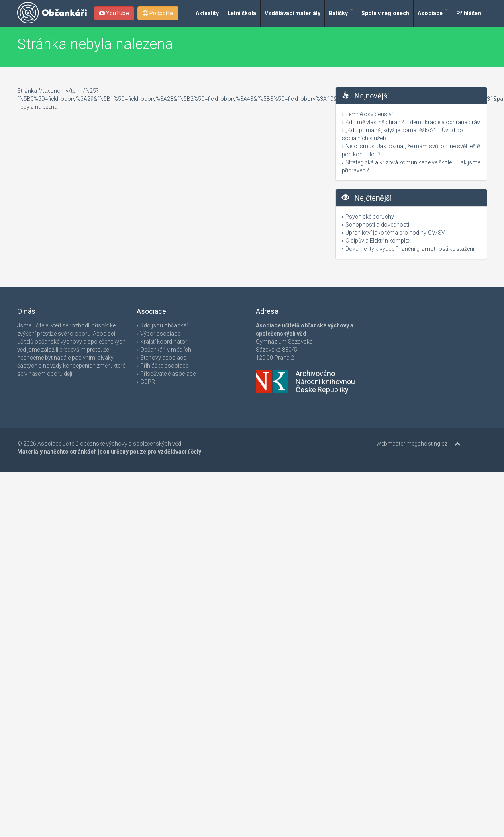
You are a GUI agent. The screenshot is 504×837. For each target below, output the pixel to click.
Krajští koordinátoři (164, 342)
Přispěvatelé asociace (168, 374)
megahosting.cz (427, 444)
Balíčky (341, 13)
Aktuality (207, 13)
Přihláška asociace (164, 366)
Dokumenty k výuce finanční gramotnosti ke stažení (410, 249)
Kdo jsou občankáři (165, 325)
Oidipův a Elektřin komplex (378, 241)
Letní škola (242, 13)
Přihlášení (469, 13)
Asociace (433, 13)
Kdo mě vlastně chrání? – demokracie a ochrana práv (413, 122)
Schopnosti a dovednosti (377, 225)
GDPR (148, 382)
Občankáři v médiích (166, 350)
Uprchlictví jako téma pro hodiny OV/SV (395, 233)
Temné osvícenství (369, 114)
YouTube (114, 13)
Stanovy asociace (163, 358)
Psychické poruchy (370, 217)
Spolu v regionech (385, 13)
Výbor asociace (160, 334)
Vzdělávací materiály (293, 13)
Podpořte (158, 13)
